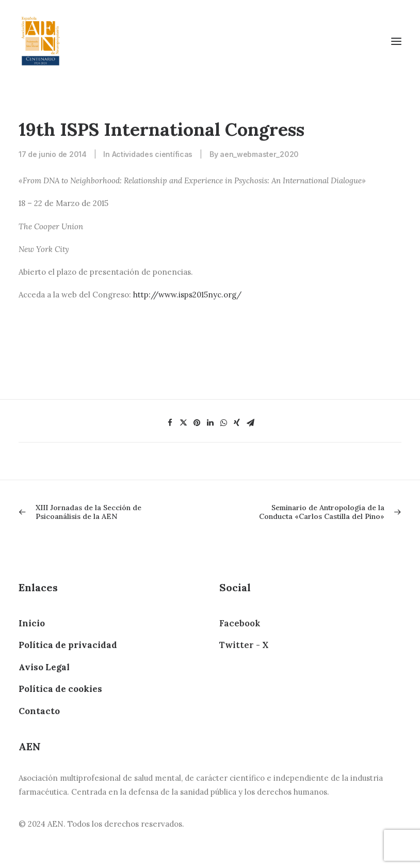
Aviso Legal (44, 667)
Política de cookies (60, 689)
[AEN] (41, 41)
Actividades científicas (152, 154)
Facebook (240, 623)
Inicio (32, 623)
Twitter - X (244, 645)
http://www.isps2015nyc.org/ (187, 295)
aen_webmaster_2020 (259, 154)
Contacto (39, 711)
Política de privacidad (68, 645)
